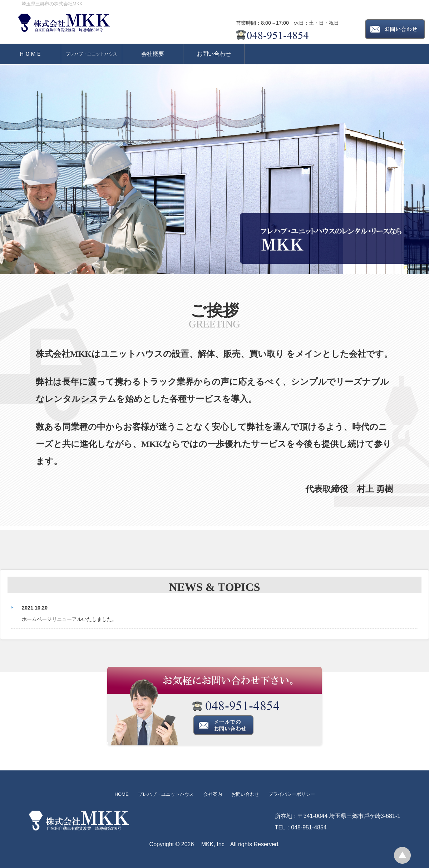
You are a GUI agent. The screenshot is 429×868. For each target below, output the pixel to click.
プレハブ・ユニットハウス (92, 54)
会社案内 (213, 794)
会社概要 (153, 54)
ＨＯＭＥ (30, 54)
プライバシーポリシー (292, 794)
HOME (122, 794)
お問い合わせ (214, 54)
